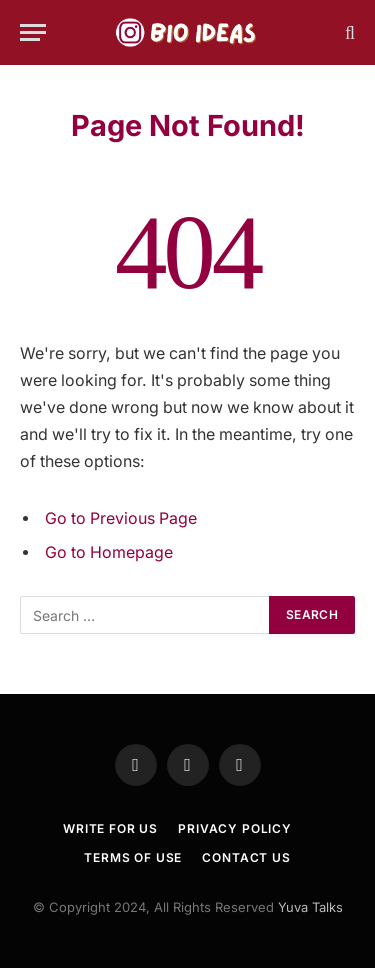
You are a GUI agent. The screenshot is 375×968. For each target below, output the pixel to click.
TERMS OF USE (133, 857)
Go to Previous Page (121, 518)
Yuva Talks (310, 907)
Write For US (110, 828)
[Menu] (33, 32)
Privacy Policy (235, 828)
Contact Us (246, 857)
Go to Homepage (109, 552)
